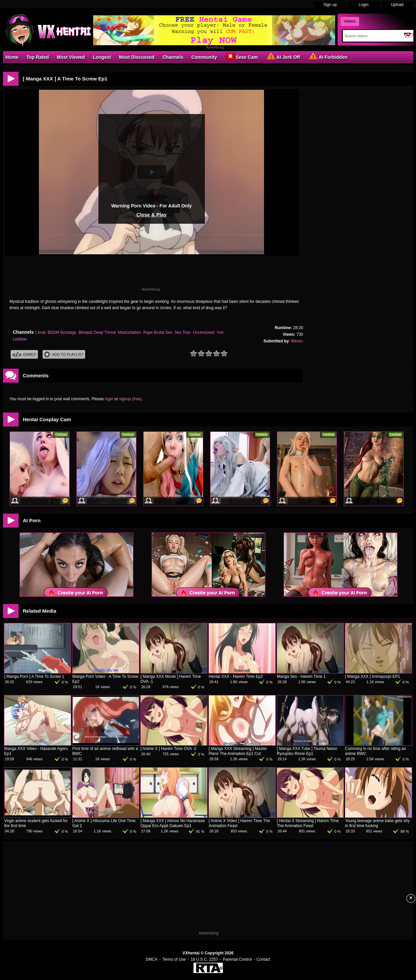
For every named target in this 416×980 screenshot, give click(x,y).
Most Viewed (71, 57)
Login (364, 5)
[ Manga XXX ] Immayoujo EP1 (373, 676)
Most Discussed (137, 57)
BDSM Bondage (62, 332)
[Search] (372, 36)
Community (204, 57)
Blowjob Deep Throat (97, 332)
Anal (42, 332)
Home (12, 57)
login (109, 399)
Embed (24, 355)
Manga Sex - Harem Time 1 (301, 676)
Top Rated (37, 57)
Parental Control (237, 959)
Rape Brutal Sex (158, 332)
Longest (102, 57)
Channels (173, 57)
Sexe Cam (241, 57)
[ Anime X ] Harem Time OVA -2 (169, 749)
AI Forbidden (328, 57)
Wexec (297, 341)
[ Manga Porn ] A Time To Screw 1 (34, 676)
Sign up (330, 5)
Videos (350, 21)
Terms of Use (174, 959)
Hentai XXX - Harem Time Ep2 (236, 676)
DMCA (151, 959)
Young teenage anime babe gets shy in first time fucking (377, 823)
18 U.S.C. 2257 (204, 959)
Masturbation (130, 332)
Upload (397, 5)
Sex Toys (183, 332)
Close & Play (151, 215)
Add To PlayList (64, 355)
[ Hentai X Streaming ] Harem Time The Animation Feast (308, 823)
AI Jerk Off (283, 57)
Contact (264, 959)
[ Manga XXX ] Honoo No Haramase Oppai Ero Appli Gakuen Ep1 (173, 823)
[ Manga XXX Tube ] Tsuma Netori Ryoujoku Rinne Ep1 (307, 751)
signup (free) (130, 399)
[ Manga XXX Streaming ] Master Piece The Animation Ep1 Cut (238, 751)
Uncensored (204, 332)
